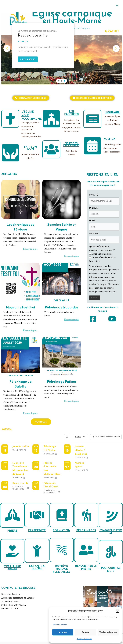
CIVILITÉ (93, 195)
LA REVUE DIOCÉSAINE (112, 112)
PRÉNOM (94, 208)
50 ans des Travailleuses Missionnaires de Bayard (20, 468)
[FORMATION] (62, 515)
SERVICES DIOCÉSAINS (71, 144)
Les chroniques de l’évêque (21, 227)
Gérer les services (60, 625)
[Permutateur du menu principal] (117, 6)
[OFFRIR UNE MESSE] (12, 551)
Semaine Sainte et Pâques (61, 227)
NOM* (92, 221)
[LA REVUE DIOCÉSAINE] (92, 119)
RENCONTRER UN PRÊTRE (86, 567)
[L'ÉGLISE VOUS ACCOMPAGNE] (10, 119)
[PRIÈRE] (12, 515)
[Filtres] (67, 437)
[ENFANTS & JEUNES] (37, 551)
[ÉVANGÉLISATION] (111, 515)
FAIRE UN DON (31, 148)
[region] (61, 48)
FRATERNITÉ (37, 530)
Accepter (63, 632)
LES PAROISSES (71, 113)
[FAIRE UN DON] (10, 153)
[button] (118, 611)
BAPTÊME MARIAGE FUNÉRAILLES (62, 569)
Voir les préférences (108, 632)
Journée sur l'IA (21, 446)
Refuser (85, 632)
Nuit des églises (79, 465)
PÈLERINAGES (86, 530)
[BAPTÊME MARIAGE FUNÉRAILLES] (62, 550)
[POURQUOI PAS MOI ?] (111, 552)
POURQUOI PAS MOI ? (111, 569)
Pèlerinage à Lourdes (61, 307)
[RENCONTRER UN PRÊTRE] (86, 550)
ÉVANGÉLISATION (111, 531)
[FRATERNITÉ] (37, 515)
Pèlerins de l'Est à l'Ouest (51, 485)
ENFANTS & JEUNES (37, 567)
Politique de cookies (84, 639)
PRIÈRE (12, 531)
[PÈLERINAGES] (86, 515)
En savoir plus (30, 249)
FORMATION (62, 530)
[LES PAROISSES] (51, 119)
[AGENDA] (92, 146)
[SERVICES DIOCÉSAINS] (51, 149)
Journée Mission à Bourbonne (81, 450)
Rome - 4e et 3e (20, 483)
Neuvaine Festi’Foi (20, 307)
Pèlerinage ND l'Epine (50, 448)
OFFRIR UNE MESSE (12, 567)
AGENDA (109, 139)
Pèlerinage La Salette (20, 384)
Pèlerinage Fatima (61, 381)
